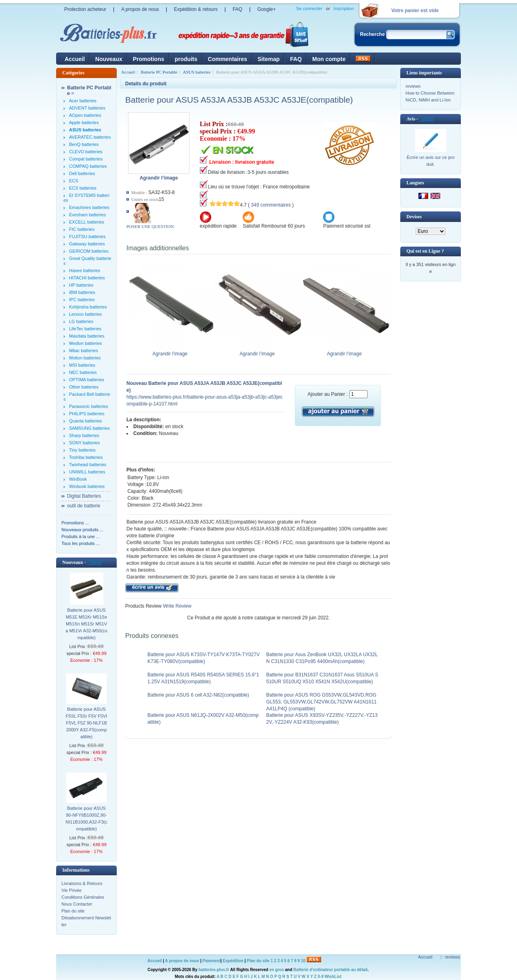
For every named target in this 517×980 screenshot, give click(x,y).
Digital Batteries (84, 496)
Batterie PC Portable (159, 72)
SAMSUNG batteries (89, 428)
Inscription (344, 8)
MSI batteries (82, 365)
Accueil (75, 59)
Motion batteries (85, 358)
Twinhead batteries (88, 465)
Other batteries (84, 387)
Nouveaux (109, 59)
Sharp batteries (84, 435)
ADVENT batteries (87, 108)
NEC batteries (83, 372)
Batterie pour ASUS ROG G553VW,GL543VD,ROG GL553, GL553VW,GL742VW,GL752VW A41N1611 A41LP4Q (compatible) (322, 702)
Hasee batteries (85, 270)
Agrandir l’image (172, 351)
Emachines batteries (89, 207)
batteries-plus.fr (214, 970)
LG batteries (81, 321)
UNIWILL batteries (87, 472)
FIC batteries (82, 229)
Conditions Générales (83, 897)
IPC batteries (82, 300)
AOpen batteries (85, 115)
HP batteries (81, 285)
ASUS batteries (197, 72)
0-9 (321, 977)
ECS (74, 181)
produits (186, 59)
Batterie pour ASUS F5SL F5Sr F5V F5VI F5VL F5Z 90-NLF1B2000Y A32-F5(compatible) (86, 723)
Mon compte (329, 59)
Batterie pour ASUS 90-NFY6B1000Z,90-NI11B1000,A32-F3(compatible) (86, 818)
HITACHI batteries (87, 278)
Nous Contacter (77, 904)
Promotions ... (75, 523)
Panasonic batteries (89, 406)
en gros (277, 970)
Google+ (267, 9)
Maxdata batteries (87, 336)
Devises (414, 217)
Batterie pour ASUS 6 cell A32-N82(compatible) (198, 695)
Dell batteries (82, 173)
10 (303, 961)
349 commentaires (271, 205)
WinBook (78, 479)
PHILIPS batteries (87, 414)
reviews (413, 86)
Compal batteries (86, 159)
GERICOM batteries (89, 251)
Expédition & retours (196, 9)
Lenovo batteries (85, 314)
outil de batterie (84, 506)
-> (89, 91)
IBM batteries (82, 292)
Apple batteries (84, 122)
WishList (333, 977)
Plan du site (73, 911)
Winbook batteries (87, 486)
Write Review (177, 606)
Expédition (233, 961)
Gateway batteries (87, 244)
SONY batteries (84, 443)
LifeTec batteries (85, 329)
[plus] (94, 562)
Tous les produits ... (81, 543)
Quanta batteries (85, 421)
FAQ (237, 9)
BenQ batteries (84, 144)
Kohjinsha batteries (88, 307)
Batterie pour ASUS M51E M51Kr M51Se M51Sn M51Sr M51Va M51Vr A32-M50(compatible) (86, 624)
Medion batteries (85, 343)
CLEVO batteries (86, 152)
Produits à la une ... (81, 536)
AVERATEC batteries (90, 137)
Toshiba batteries (86, 457)
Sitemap (269, 59)
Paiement (212, 961)
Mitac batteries (84, 351)
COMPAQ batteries (88, 166)
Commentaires (228, 59)
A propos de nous (140, 9)
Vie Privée (71, 890)
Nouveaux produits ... (82, 530)
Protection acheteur (85, 9)
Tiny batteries (82, 450)
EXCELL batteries (87, 222)
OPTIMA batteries (87, 380)
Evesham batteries (87, 215)
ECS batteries (83, 188)
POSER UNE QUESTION (150, 226)
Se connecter (309, 8)
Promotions (149, 59)
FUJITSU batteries (87, 237)
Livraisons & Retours (82, 883)
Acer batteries (83, 101)
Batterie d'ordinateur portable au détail (330, 970)
